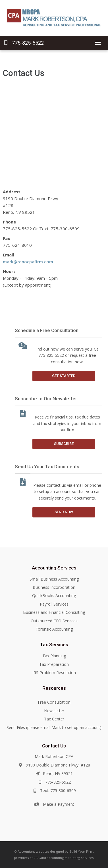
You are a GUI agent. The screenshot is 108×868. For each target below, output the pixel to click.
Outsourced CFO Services (54, 621)
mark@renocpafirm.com (28, 262)
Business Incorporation (54, 587)
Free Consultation (54, 702)
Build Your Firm (81, 851)
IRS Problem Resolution (54, 673)
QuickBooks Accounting (54, 595)
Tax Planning (54, 656)
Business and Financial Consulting (54, 612)
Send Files (16, 727)
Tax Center (54, 719)
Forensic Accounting (54, 629)
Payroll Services (54, 604)
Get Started (64, 376)
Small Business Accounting (54, 579)
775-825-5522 (24, 43)
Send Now (64, 512)
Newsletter (54, 711)
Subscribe (64, 444)
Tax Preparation (54, 664)
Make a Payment (59, 804)
